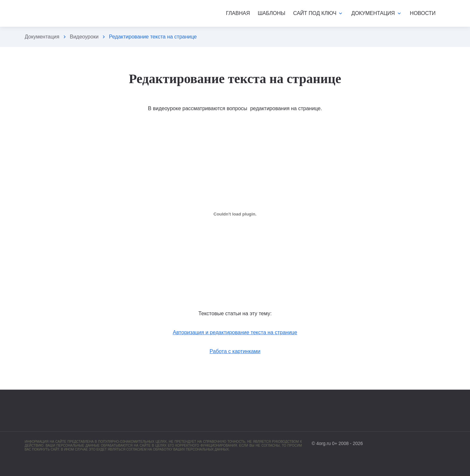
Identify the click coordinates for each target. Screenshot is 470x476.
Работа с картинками (235, 351)
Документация (42, 37)
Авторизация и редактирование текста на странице (235, 332)
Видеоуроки (84, 37)
